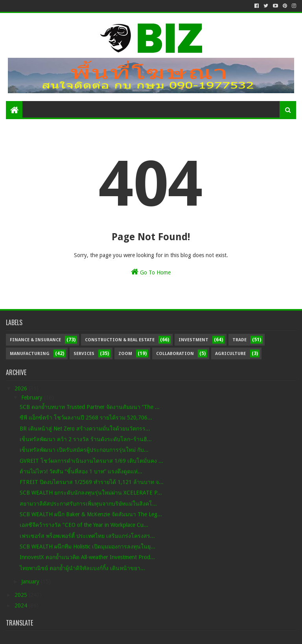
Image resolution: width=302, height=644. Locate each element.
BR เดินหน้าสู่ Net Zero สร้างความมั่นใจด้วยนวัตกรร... (85, 429)
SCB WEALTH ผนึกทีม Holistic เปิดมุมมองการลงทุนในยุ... (87, 546)
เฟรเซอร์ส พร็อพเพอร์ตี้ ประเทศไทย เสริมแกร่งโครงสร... (87, 536)
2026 (22, 388)
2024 (22, 605)
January (31, 581)
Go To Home (151, 272)
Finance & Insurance (35, 340)
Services (84, 354)
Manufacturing (30, 354)
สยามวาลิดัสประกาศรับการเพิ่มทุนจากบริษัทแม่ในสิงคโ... (88, 504)
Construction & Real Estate (120, 340)
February (33, 397)
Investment (193, 340)
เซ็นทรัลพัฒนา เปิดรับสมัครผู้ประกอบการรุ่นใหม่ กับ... (84, 450)
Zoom (125, 354)
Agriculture (230, 354)
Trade (239, 340)
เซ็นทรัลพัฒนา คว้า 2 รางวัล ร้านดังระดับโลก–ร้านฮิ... (86, 439)
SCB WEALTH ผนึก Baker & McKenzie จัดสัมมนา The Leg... (91, 514)
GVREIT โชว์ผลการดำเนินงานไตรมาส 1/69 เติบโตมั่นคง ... (91, 461)
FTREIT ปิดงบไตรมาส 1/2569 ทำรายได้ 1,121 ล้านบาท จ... (92, 482)
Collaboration (175, 354)
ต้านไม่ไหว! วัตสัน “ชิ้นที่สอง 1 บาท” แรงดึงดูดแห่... (81, 471)
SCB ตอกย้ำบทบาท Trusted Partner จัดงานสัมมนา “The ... (90, 407)
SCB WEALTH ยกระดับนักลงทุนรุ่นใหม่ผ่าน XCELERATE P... (91, 493)
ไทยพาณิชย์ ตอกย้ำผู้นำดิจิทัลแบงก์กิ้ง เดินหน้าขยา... (82, 568)
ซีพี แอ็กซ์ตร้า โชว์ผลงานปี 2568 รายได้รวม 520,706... (86, 418)
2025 (22, 595)
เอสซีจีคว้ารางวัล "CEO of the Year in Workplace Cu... (84, 525)
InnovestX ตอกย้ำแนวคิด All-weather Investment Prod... (87, 557)
